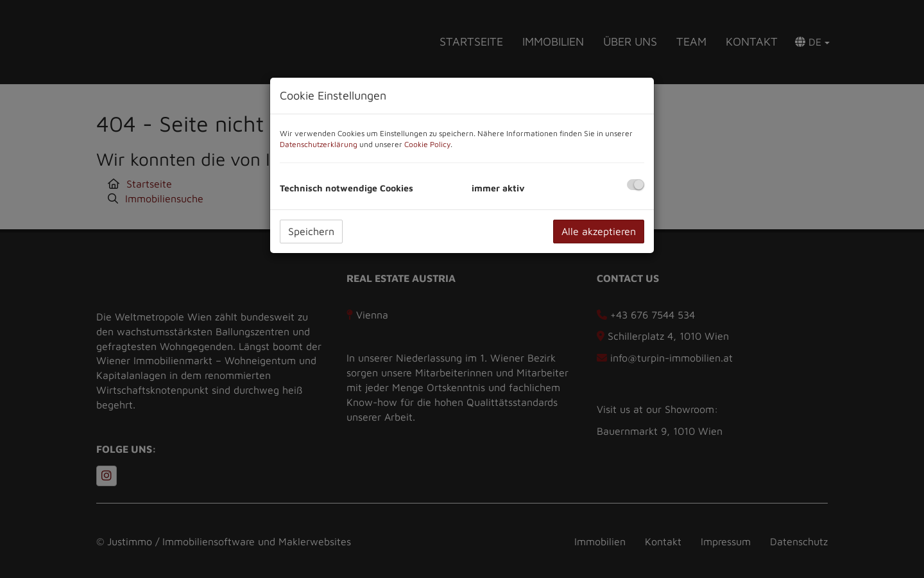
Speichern (311, 231)
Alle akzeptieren (599, 231)
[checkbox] (636, 185)
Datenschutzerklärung (319, 144)
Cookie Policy (427, 144)
